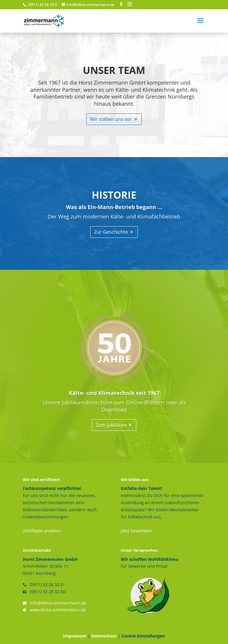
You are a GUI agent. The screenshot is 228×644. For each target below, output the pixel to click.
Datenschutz (104, 636)
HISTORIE (114, 195)
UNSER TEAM (114, 70)
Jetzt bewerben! (136, 531)
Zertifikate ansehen (42, 531)
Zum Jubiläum (111, 425)
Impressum (75, 636)
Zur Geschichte (111, 232)
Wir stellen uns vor (111, 119)
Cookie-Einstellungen (143, 636)
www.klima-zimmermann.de (58, 610)
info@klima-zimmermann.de (58, 603)
